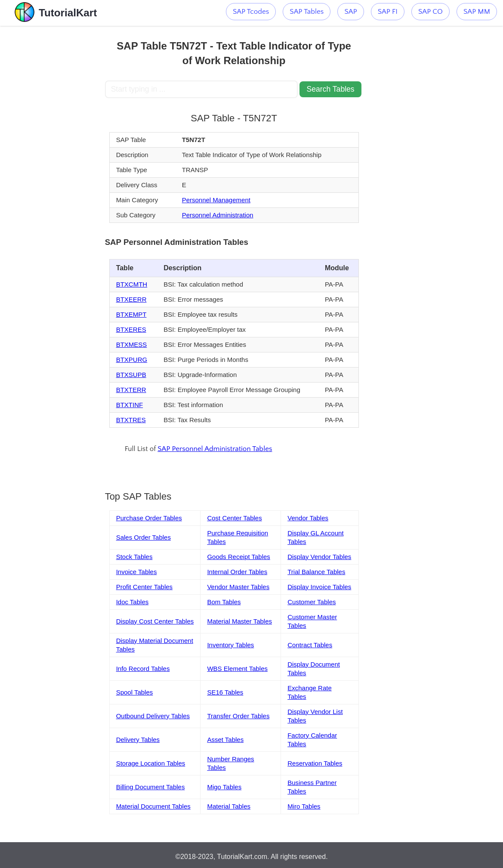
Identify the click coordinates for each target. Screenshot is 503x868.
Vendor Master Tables (238, 587)
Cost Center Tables (234, 518)
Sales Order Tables (143, 537)
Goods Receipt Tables (238, 557)
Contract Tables (310, 645)
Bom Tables (224, 602)
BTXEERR (131, 299)
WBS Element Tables (237, 669)
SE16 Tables (225, 692)
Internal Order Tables (237, 572)
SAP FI (388, 12)
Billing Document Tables (151, 787)
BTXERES (131, 329)
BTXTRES (131, 420)
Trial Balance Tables (316, 572)
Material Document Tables (153, 806)
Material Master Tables (239, 621)
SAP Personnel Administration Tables (215, 449)
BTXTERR (131, 390)
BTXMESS (132, 344)
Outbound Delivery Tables (153, 716)
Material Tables (229, 806)
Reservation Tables (315, 763)
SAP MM (477, 12)
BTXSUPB (131, 375)
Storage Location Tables (151, 763)
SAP (350, 12)
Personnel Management (216, 200)
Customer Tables (312, 602)
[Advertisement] (53, 155)
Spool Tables (135, 692)
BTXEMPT (131, 314)
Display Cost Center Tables (155, 621)
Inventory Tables (230, 645)
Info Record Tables (143, 669)
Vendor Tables (308, 518)
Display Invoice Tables (319, 587)
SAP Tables (307, 12)
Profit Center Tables (144, 587)
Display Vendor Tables (319, 557)
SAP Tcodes (251, 12)
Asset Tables (225, 740)
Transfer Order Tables (238, 716)
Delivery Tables (138, 740)
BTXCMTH (132, 284)
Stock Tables (134, 557)
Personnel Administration (218, 215)
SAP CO (430, 12)
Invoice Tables (137, 572)
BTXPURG (132, 360)
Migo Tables (224, 787)
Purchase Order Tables (149, 518)
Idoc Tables (133, 602)
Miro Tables (304, 806)
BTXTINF (130, 405)
